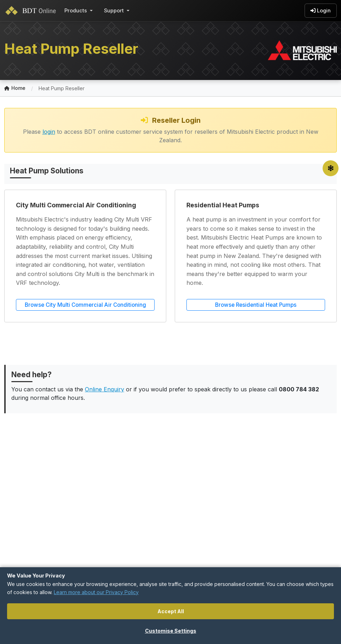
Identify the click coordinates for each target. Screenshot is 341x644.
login (49, 132)
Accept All (171, 611)
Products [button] (76, 10)
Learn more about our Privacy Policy (96, 592)
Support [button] (114, 10)
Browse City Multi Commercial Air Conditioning (85, 305)
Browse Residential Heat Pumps (256, 305)
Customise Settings (171, 631)
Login (321, 11)
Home (15, 88)
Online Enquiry (105, 389)
